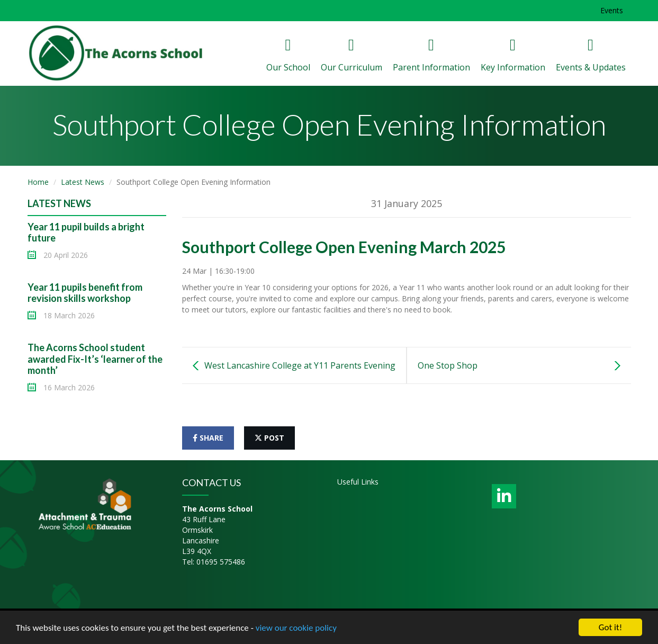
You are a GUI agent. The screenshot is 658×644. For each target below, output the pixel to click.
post (269, 438)
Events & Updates (591, 55)
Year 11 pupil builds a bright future (86, 232)
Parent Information (431, 55)
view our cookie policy (296, 628)
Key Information (513, 55)
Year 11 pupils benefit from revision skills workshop (85, 293)
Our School (288, 55)
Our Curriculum (351, 55)
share (208, 438)
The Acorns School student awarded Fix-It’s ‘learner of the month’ (95, 359)
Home (38, 182)
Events (612, 10)
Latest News (83, 182)
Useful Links (358, 482)
